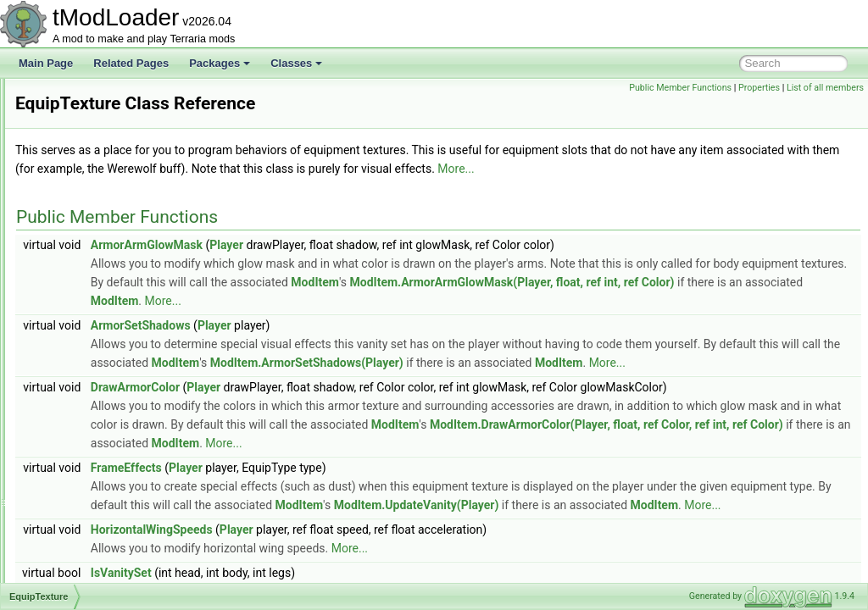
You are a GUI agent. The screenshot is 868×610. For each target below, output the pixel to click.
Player (438, 263)
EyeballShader (89, 544)
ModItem (741, 301)
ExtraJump (80, 451)
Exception (78, 358)
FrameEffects (338, 542)
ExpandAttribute (92, 376)
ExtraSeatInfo (87, 507)
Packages (220, 63)
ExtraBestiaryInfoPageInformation (132, 432)
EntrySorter (82, 264)
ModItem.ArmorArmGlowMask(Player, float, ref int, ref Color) (465, 319)
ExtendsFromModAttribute (115, 395)
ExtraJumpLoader (96, 469)
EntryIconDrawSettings (108, 246)
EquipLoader (85, 302)
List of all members (825, 88)
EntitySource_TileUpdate (112, 134)
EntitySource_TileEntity (108, 97)
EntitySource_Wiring (102, 171)
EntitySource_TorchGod (110, 152)
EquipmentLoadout (99, 320)
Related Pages (131, 63)
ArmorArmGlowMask (359, 263)
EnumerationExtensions (110, 283)
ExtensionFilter (89, 413)
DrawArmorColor (347, 424)
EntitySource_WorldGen (111, 208)
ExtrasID (75, 525)
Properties (759, 88)
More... (245, 187)
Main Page (46, 63)
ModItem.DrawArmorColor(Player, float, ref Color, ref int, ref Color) (538, 499)
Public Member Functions (680, 88)
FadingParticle (89, 581)
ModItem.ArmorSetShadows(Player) (737, 381)
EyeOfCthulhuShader (104, 563)
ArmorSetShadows (353, 344)
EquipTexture (86, 339)
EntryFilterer (83, 227)
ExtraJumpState (92, 488)
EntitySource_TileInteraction (120, 115)
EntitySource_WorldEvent (114, 190)
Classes (296, 63)
